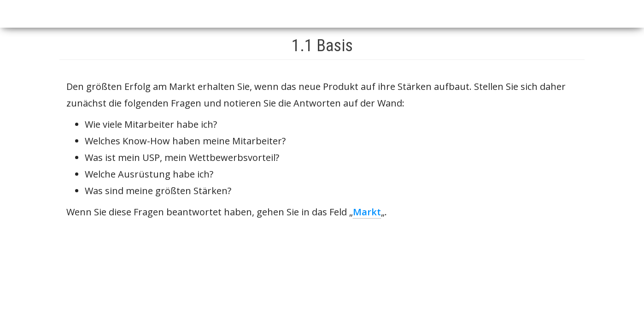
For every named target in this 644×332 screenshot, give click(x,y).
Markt (367, 212)
